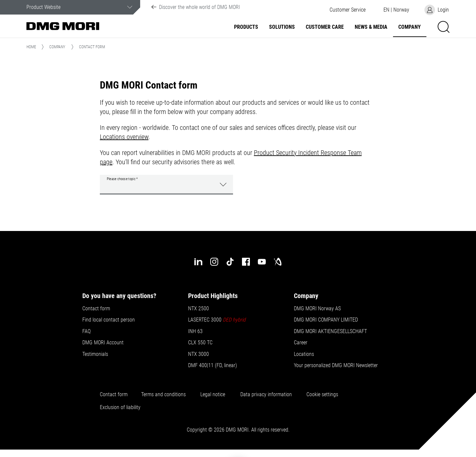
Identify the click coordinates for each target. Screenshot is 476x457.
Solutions (282, 27)
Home (31, 47)
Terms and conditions (163, 395)
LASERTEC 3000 (217, 320)
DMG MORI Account (103, 343)
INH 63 (195, 331)
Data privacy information (266, 395)
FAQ (86, 331)
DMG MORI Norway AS (317, 309)
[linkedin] (198, 262)
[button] (347, 10)
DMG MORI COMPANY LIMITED (326, 320)
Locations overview (124, 137)
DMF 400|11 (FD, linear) (213, 365)
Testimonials (95, 354)
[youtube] (262, 262)
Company (410, 27)
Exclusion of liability (120, 407)
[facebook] (246, 262)
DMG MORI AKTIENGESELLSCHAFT (330, 331)
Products (246, 27)
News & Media (371, 27)
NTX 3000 (198, 354)
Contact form (96, 309)
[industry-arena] (278, 262)
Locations (304, 354)
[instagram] (214, 262)
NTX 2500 (198, 309)
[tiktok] (230, 262)
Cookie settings (324, 395)
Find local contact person (109, 320)
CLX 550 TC (200, 343)
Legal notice (213, 395)
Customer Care (325, 27)
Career (301, 343)
